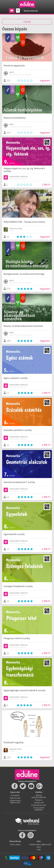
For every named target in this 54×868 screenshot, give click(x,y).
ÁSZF (39, 847)
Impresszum (15, 798)
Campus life (39, 802)
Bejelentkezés (31, 11)
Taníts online (15, 844)
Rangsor (39, 800)
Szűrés (27, 22)
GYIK (39, 850)
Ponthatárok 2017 (39, 805)
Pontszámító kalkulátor (39, 809)
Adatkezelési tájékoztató (15, 801)
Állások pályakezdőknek (39, 796)
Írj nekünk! (15, 795)
